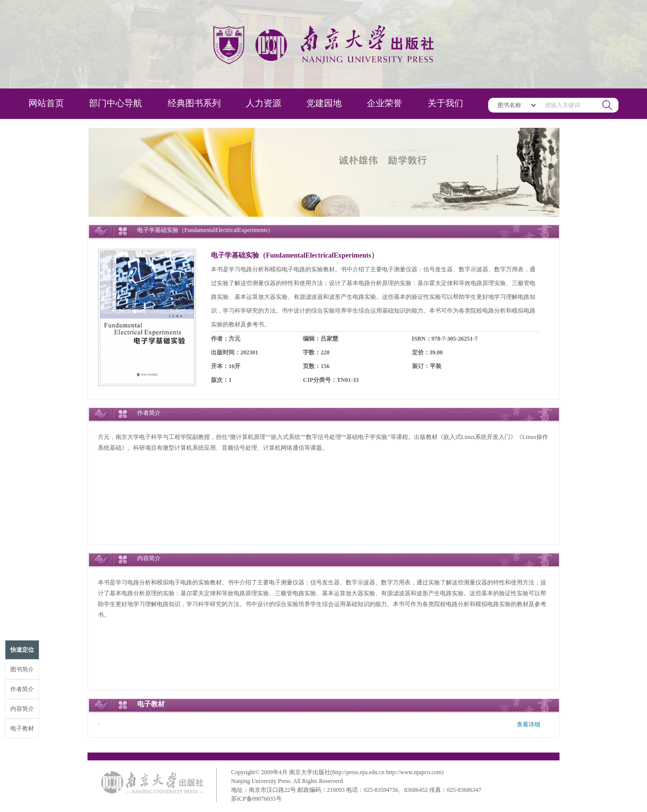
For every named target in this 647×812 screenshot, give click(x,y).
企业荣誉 (384, 103)
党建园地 (324, 103)
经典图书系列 (194, 103)
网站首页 (46, 103)
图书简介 (22, 669)
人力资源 (264, 103)
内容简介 (22, 709)
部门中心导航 (116, 103)
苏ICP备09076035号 (256, 799)
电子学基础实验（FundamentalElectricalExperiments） (294, 255)
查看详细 (529, 725)
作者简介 (22, 689)
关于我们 (445, 103)
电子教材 (22, 728)
